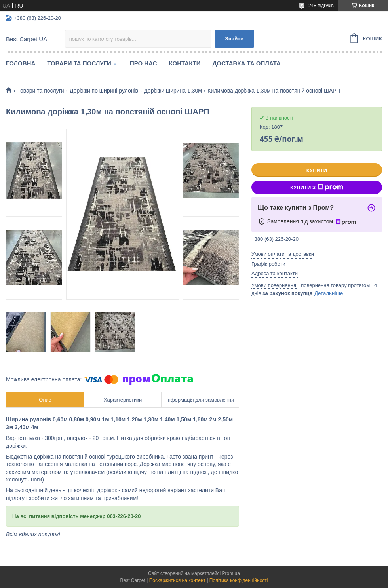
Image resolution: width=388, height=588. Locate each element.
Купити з (317, 187)
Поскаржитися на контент (177, 580)
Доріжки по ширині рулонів (104, 91)
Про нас (144, 63)
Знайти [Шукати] (234, 39)
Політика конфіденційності (239, 580)
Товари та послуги (79, 63)
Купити (317, 170)
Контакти (184, 63)
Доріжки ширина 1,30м (173, 91)
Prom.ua (231, 573)
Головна (21, 63)
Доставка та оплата (247, 63)
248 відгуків (321, 6)
